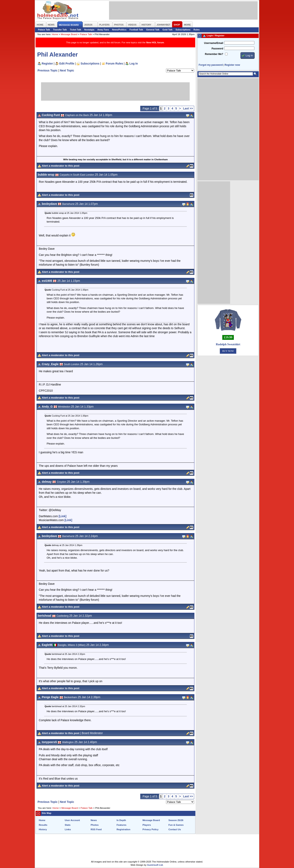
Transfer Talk (60, 30)
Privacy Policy (150, 829)
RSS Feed (96, 829)
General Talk (153, 30)
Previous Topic (48, 70)
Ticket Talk (76, 30)
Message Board (69, 34)
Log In (134, 64)
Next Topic (67, 70)
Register (47, 64)
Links (68, 829)
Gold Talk (168, 30)
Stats (68, 825)
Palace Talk (44, 30)
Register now (232, 65)
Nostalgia (89, 30)
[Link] (62, 516)
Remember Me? (214, 54)
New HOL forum (155, 42)
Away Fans (103, 30)
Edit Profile (67, 64)
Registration (123, 829)
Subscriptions (183, 30)
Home (55, 34)
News (94, 820)
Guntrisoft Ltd (155, 865)
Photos (95, 825)
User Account (72, 820)
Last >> (188, 108)
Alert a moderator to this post (61, 166)
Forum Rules (114, 64)
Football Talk (136, 30)
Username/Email (214, 43)
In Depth (121, 820)
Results (43, 825)
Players (147, 825)
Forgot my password (211, 65)
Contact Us (175, 829)
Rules (197, 30)
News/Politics (119, 30)
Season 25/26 (176, 820)
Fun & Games (176, 825)
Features (121, 825)
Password (217, 49)
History (43, 829)
